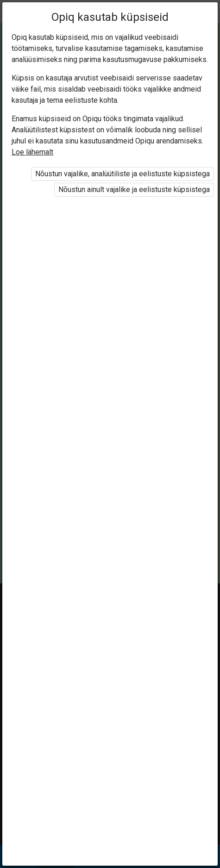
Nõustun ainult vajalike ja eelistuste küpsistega (134, 189)
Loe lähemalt (32, 152)
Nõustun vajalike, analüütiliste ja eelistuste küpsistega (123, 174)
